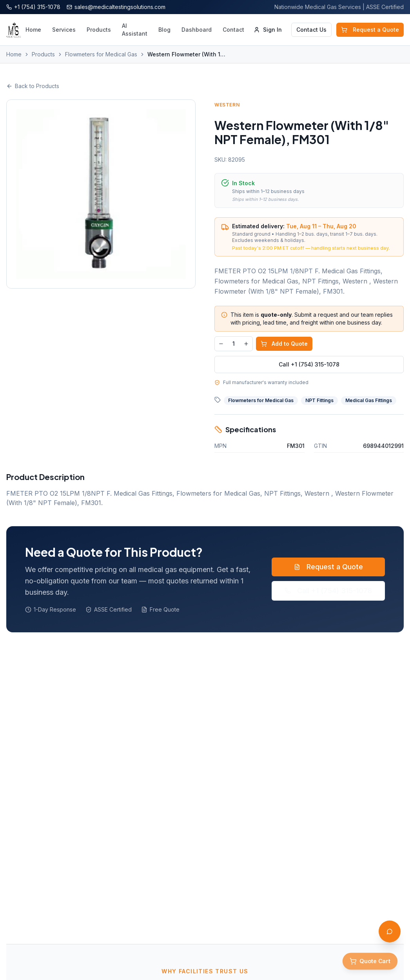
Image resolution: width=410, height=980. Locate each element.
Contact (233, 30)
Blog (164, 30)
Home (33, 30)
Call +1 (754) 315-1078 (309, 364)
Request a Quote (370, 30)
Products (99, 30)
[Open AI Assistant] (390, 931)
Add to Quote (284, 344)
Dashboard (197, 30)
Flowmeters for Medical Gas (101, 54)
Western (227, 105)
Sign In (268, 30)
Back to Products (33, 86)
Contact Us (311, 30)
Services (64, 30)
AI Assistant (135, 30)
